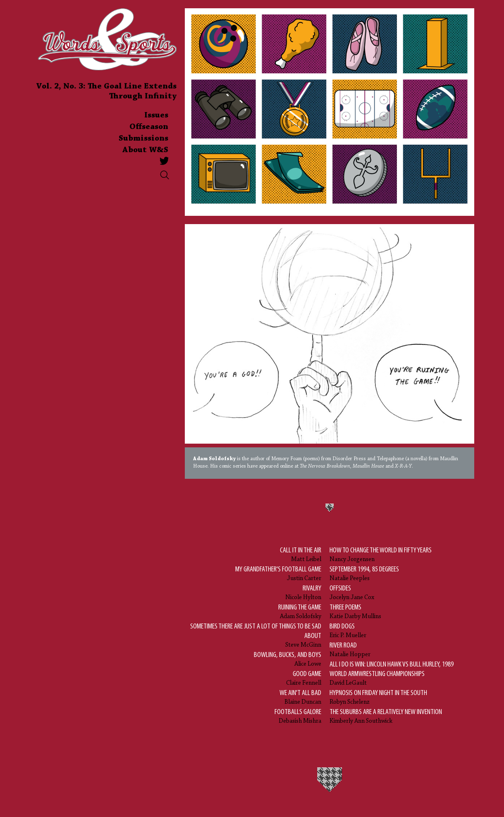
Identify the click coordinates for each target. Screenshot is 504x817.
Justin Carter (278, 573)
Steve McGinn (253, 635)
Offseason (149, 127)
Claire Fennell (304, 678)
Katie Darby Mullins (355, 611)
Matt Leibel (301, 554)
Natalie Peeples (364, 573)
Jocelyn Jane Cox (352, 592)
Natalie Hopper (350, 649)
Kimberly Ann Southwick (386, 716)
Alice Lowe (288, 659)
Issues (156, 115)
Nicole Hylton (303, 592)
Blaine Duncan (300, 697)
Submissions (143, 139)
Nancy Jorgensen (381, 554)
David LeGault (398, 673)
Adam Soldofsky (300, 611)
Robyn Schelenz (378, 697)
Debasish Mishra (298, 716)
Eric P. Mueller (348, 630)
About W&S (145, 150)
